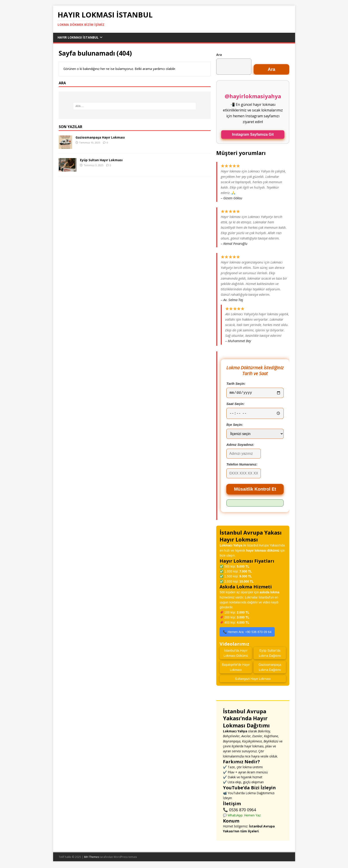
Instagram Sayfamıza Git (253, 134)
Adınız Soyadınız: (240, 446)
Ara (219, 55)
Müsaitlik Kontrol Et (255, 490)
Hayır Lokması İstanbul (78, 37)
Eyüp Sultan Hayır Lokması (101, 160)
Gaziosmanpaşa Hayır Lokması (100, 137)
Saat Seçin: (235, 405)
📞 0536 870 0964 (239, 811)
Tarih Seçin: (236, 384)
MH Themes (92, 858)
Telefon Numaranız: (242, 465)
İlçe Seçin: (235, 426)
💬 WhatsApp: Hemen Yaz (242, 817)
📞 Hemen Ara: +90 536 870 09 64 (247, 633)
